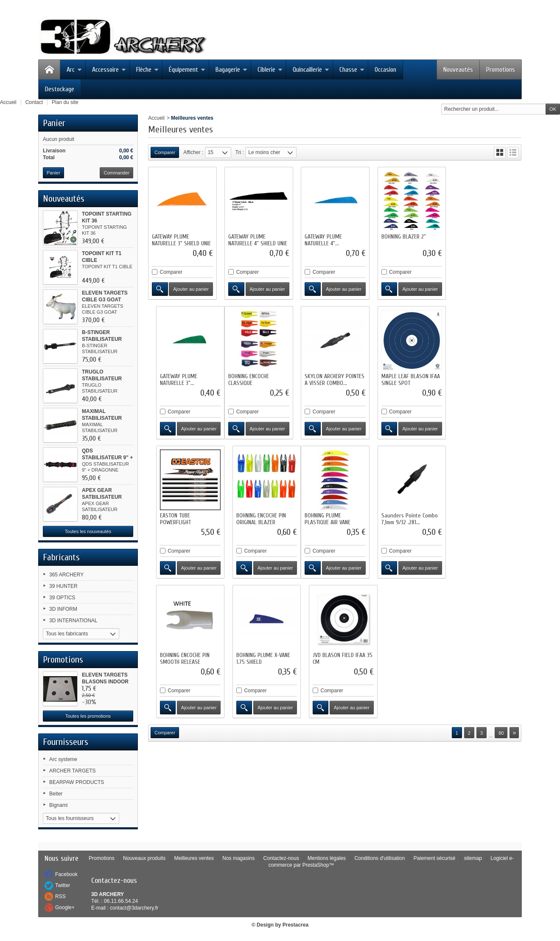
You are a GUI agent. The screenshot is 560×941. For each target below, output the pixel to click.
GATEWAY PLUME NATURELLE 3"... (476, 240)
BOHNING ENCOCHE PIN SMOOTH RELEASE (329, 518)
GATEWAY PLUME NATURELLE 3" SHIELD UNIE (181, 240)
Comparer (171, 272)
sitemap (473, 858)
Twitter (63, 885)
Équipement (187, 70)
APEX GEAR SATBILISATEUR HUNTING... (102, 497)
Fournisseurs (66, 742)
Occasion (385, 70)
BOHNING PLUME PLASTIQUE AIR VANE (175, 518)
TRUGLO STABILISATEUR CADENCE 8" (102, 379)
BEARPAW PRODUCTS (77, 782)
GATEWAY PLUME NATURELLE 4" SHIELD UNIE (258, 240)
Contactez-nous (281, 858)
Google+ (65, 907)
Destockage (60, 89)
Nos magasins (238, 858)
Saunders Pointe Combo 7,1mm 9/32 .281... (256, 518)
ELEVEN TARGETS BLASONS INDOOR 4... (105, 682)
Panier (54, 123)
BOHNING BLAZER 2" (403, 237)
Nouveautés (458, 70)
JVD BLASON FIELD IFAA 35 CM (487, 518)
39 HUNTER (63, 586)
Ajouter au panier (191, 289)
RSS (60, 896)
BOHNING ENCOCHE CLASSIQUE (172, 379)
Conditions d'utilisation (379, 858)
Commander (116, 173)
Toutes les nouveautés (88, 531)
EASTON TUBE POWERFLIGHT (396, 379)
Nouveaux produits (144, 858)
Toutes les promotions (88, 716)
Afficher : (193, 152)
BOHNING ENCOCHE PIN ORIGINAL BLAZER (482, 379)
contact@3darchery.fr (134, 908)
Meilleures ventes (194, 858)
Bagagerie (231, 70)
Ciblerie (270, 70)
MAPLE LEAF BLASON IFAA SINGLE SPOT (334, 379)
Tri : (240, 152)
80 (501, 593)
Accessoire (109, 70)
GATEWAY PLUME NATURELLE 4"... (323, 240)
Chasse (352, 70)
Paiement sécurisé (435, 858)
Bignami (58, 805)
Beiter (56, 794)
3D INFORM (63, 609)
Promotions (501, 70)
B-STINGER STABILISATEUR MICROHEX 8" (102, 339)
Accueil (156, 118)
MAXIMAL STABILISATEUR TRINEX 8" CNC (102, 418)
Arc (74, 70)
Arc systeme (63, 759)
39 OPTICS (62, 598)
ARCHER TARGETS (73, 771)
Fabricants (61, 557)
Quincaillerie (311, 70)
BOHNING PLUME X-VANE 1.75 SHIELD (407, 518)
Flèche (147, 70)
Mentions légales (327, 858)
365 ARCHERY (66, 575)
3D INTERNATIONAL (73, 621)
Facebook (66, 874)
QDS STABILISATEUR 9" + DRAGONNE (107, 458)
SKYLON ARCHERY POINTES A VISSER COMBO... (258, 379)
